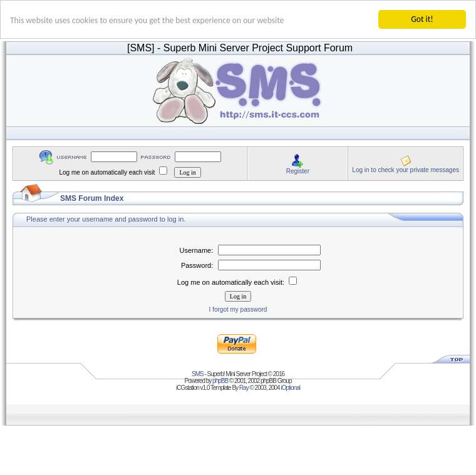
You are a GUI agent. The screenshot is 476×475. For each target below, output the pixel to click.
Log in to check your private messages (406, 169)
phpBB (220, 381)
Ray (244, 388)
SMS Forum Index (92, 198)
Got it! (422, 19)
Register (298, 171)
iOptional (290, 388)
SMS (198, 374)
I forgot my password (238, 309)
